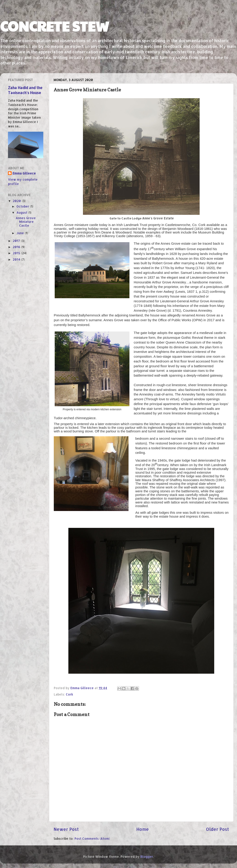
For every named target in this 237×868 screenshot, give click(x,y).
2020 (17, 201)
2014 (17, 259)
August (22, 212)
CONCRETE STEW (55, 26)
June (21, 233)
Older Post (218, 829)
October (23, 206)
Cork (70, 694)
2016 (17, 247)
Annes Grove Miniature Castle (26, 222)
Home (143, 829)
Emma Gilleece (24, 173)
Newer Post (66, 829)
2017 (17, 241)
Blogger (147, 856)
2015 (17, 253)
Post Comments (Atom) (92, 838)
